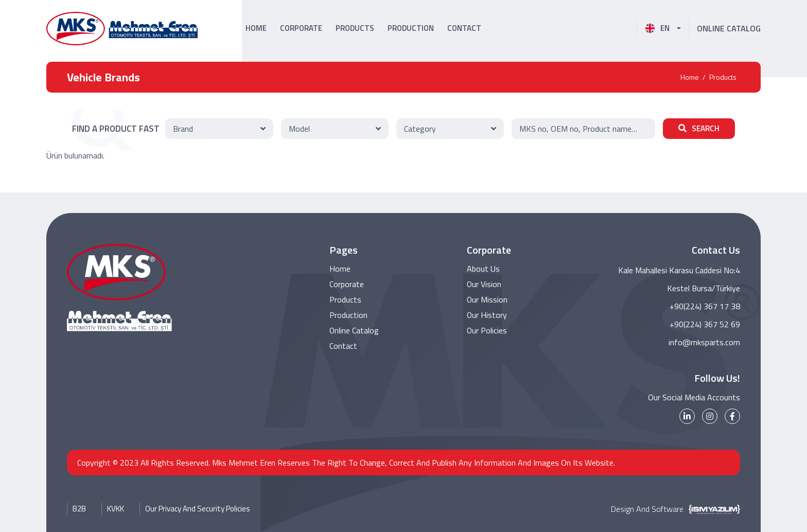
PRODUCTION (411, 28)
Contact (343, 346)
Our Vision (484, 285)
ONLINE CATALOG (729, 28)
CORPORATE (301, 28)
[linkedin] (687, 416)
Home (690, 77)
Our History (487, 315)
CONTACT (464, 28)
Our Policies (487, 331)
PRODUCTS (355, 28)
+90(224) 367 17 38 (705, 306)
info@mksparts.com (704, 342)
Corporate (347, 285)
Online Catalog (354, 331)
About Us (483, 269)
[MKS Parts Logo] (122, 29)
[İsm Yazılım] (712, 509)
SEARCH (699, 128)
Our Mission (487, 300)
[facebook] (732, 416)
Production (348, 315)
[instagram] (710, 416)
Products (723, 77)
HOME (256, 28)
